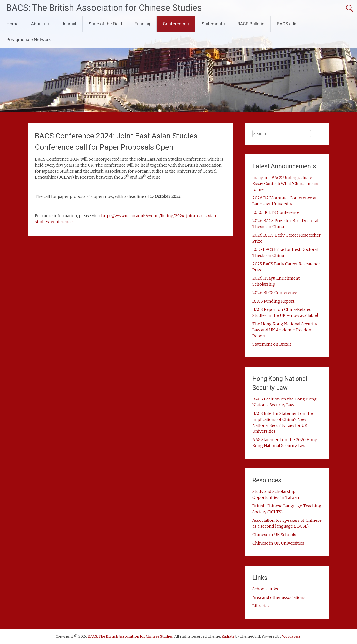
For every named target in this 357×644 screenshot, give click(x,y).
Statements (213, 24)
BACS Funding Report (273, 301)
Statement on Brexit (272, 344)
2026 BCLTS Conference (276, 212)
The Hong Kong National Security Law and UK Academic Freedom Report (285, 330)
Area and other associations (279, 597)
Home (13, 24)
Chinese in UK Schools (274, 535)
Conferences (176, 24)
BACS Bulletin (251, 24)
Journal (69, 24)
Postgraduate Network (29, 40)
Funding (142, 24)
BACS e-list (288, 24)
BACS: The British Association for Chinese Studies (104, 8)
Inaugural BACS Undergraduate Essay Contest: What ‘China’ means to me (286, 184)
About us (40, 24)
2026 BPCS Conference (275, 293)
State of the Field (105, 24)
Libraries (261, 606)
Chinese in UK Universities (278, 543)
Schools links (265, 589)
